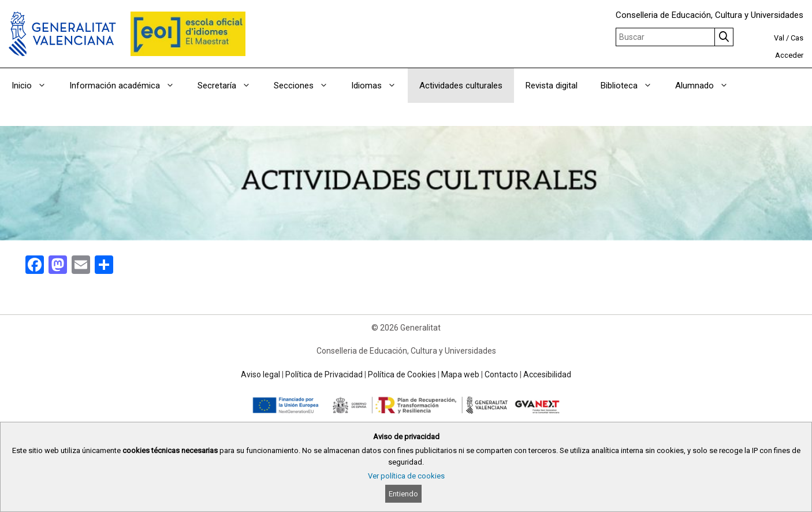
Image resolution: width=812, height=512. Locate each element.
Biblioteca (632, 86)
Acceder (789, 55)
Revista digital (552, 86)
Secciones (307, 86)
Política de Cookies (402, 374)
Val (779, 38)
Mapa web (460, 374)
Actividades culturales (461, 86)
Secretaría (230, 86)
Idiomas (379, 86)
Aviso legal (260, 374)
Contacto (501, 374)
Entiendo (403, 494)
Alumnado (707, 86)
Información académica (128, 86)
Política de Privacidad (324, 374)
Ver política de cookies (406, 476)
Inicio (35, 86)
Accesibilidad (547, 374)
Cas (797, 38)
